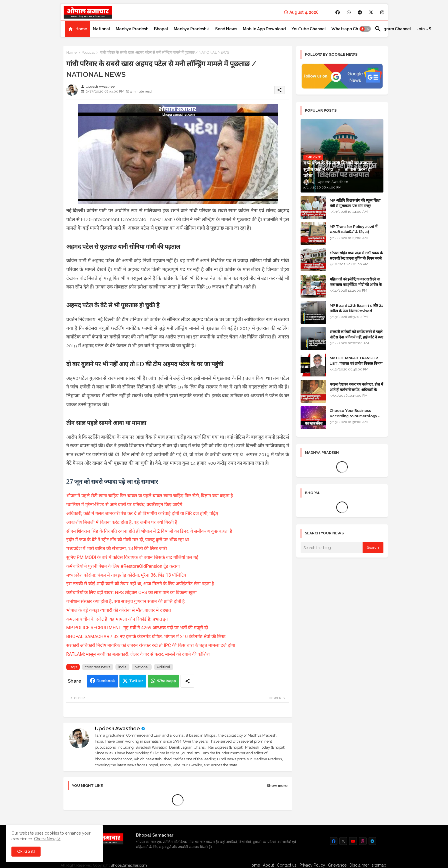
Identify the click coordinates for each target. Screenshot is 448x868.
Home (81, 29)
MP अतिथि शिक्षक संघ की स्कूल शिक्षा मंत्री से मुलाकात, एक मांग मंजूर (355, 203)
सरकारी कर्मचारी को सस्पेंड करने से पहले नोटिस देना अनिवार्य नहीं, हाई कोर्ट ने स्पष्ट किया (357, 337)
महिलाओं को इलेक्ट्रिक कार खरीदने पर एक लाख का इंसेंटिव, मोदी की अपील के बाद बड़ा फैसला (356, 284)
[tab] (77, 29)
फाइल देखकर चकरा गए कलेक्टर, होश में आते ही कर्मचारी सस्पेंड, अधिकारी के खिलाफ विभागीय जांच (356, 389)
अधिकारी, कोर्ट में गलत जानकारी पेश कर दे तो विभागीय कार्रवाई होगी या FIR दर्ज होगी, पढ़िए (142, 513)
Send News (226, 29)
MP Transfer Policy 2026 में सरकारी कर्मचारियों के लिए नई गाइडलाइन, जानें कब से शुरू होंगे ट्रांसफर (356, 232)
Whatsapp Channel (350, 29)
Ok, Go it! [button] (26, 851)
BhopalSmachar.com (129, 865)
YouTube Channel (309, 29)
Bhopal (161, 29)
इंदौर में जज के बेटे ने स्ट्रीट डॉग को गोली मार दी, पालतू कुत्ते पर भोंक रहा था (128, 540)
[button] (365, 29)
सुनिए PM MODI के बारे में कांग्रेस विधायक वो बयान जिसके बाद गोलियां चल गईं (132, 557)
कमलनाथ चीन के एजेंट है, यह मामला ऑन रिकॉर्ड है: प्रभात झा (117, 619)
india (122, 667)
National (101, 29)
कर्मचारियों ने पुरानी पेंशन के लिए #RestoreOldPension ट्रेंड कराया (123, 566)
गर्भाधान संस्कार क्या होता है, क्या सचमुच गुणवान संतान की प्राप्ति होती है (126, 601)
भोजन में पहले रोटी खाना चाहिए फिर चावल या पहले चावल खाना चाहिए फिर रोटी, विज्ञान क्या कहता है (150, 496)
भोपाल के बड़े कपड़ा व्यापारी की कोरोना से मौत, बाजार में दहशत (119, 610)
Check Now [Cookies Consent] (45, 839)
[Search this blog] (332, 548)
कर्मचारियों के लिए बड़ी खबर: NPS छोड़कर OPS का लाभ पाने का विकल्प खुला (131, 593)
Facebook (106, 681)
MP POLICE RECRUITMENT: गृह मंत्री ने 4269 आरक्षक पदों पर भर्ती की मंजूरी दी (137, 628)
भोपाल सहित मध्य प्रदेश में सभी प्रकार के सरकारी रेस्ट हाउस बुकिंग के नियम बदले (356, 255)
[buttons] (338, 12)
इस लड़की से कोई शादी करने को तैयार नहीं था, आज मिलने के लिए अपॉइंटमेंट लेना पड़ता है (140, 584)
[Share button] (187, 681)
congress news (98, 667)
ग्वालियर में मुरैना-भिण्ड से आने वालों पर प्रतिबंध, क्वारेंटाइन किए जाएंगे (124, 505)
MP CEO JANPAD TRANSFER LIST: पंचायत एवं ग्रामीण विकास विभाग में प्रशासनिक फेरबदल (356, 363)
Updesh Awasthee (117, 728)
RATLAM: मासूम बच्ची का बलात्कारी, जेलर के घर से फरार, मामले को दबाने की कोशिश (138, 654)
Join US (424, 29)
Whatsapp (166, 681)
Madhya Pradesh (132, 29)
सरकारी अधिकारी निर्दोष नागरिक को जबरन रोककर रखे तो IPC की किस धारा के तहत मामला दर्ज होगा (151, 645)
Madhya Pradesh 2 (192, 29)
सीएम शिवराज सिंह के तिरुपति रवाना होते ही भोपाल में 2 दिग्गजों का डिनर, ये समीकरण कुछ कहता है (149, 531)
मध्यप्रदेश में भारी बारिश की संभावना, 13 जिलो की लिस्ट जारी (117, 549)
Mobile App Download (264, 29)
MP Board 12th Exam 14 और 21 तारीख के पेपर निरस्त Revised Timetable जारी (356, 311)
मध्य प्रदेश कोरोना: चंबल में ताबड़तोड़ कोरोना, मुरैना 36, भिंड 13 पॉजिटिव (126, 575)
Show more (277, 786)
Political (88, 52)
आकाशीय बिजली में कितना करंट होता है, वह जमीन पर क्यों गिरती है (122, 522)
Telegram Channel (393, 29)
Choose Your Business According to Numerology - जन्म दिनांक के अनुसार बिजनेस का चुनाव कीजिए (357, 418)
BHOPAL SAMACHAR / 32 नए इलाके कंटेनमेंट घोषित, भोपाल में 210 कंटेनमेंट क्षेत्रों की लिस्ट (146, 637)
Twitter (136, 681)
